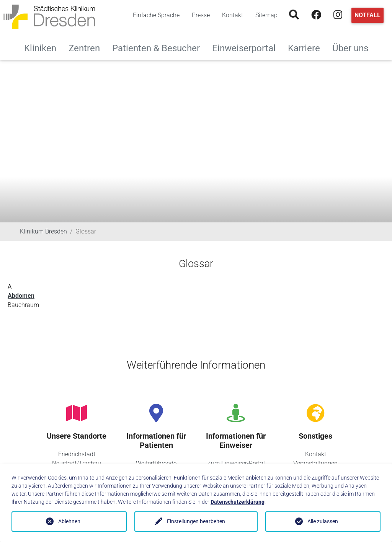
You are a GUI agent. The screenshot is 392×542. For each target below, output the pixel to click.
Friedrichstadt (77, 454)
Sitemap (266, 15)
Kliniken (43, 47)
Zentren (87, 47)
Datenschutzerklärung (238, 502)
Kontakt (233, 15)
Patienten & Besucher (159, 47)
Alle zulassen (323, 521)
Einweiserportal (247, 47)
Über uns (353, 47)
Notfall (367, 15)
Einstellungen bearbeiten (196, 521)
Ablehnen (69, 521)
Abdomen (21, 296)
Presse (201, 15)
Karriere (307, 47)
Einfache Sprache (156, 15)
